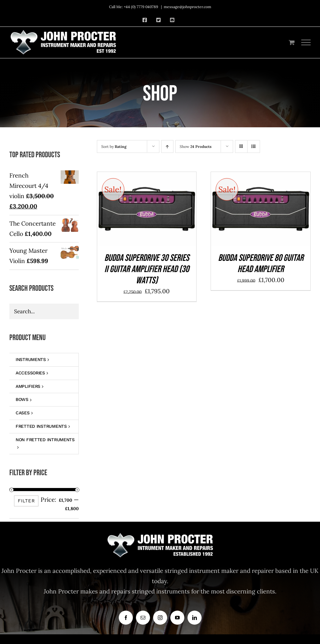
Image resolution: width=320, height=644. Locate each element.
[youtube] (177, 618)
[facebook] (126, 618)
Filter (26, 501)
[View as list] (254, 146)
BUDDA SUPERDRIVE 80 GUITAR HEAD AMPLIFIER (261, 264)
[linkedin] (195, 618)
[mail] (143, 618)
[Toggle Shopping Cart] (292, 42)
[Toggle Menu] (306, 42)
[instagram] (160, 618)
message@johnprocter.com (187, 7)
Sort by (114, 146)
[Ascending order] (167, 146)
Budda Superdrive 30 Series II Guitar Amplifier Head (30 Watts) (147, 269)
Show (196, 146)
